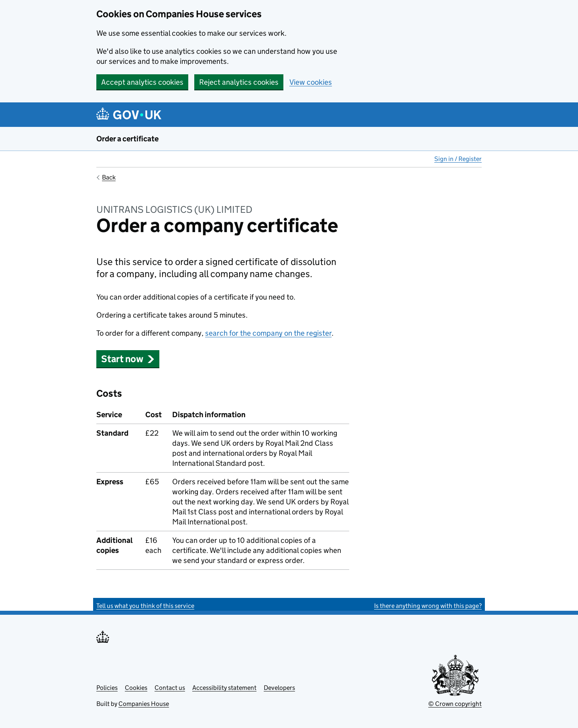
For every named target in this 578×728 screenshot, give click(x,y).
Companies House (144, 704)
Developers (279, 688)
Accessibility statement (224, 688)
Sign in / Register (458, 159)
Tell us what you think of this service (145, 606)
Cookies (136, 688)
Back (109, 177)
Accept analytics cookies (142, 82)
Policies (107, 688)
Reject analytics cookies (239, 82)
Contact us (170, 688)
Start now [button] (128, 359)
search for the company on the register (268, 333)
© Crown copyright (455, 704)
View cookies (311, 82)
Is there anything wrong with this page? (428, 606)
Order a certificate (127, 139)
